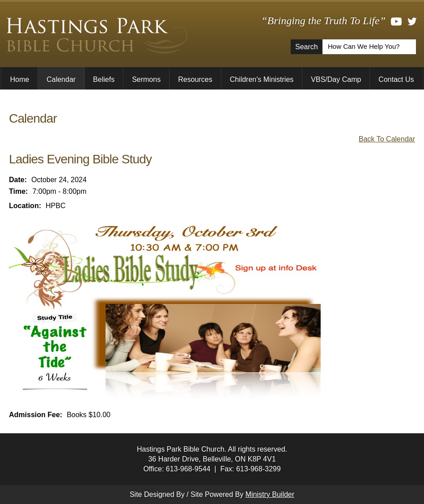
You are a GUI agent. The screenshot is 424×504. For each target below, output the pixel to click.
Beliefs (104, 79)
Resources (195, 79)
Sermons (146, 79)
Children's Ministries (262, 79)
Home (19, 79)
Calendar (61, 79)
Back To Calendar (387, 139)
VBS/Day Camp (336, 79)
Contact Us (396, 79)
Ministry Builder (270, 494)
